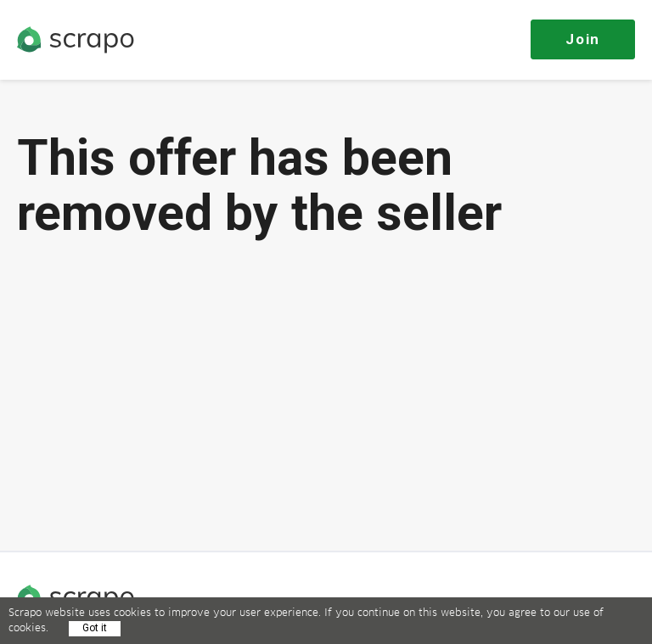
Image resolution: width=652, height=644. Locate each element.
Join (583, 39)
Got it (95, 628)
